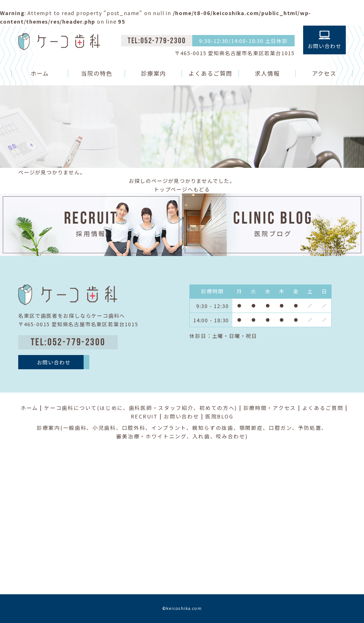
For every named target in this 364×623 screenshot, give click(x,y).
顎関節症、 (254, 428)
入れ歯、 (204, 436)
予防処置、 (313, 428)
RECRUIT (144, 416)
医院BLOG (219, 416)
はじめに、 (114, 408)
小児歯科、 (107, 428)
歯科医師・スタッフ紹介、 (164, 408)
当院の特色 (97, 73)
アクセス (324, 73)
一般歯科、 (78, 428)
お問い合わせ (181, 416)
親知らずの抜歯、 (216, 428)
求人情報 (267, 73)
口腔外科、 (137, 428)
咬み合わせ (231, 436)
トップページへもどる (182, 189)
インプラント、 (172, 428)
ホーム (40, 73)
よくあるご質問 (210, 73)
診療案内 (154, 73)
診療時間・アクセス (270, 408)
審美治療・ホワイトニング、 (154, 436)
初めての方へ (217, 408)
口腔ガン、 (283, 428)
